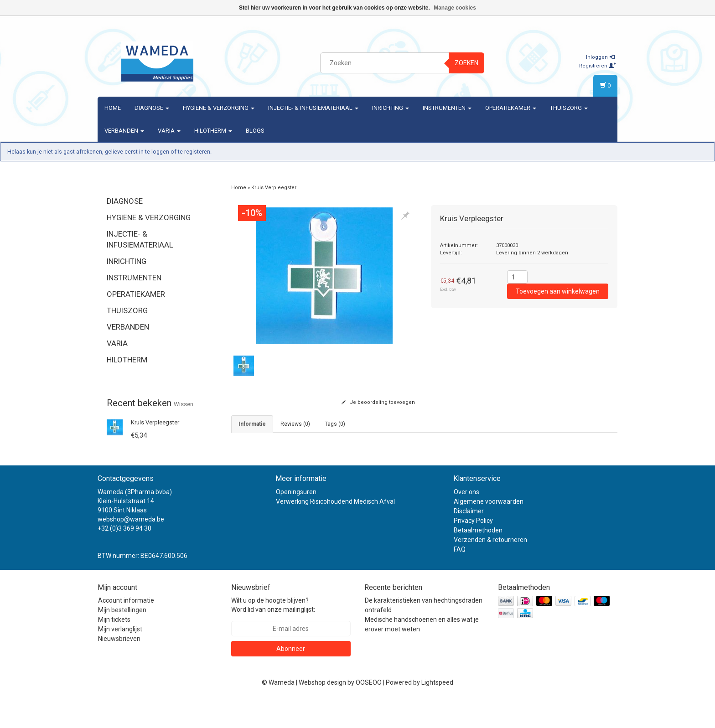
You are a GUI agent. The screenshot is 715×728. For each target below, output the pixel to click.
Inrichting (391, 108)
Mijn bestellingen (122, 638)
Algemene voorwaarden (489, 530)
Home (113, 108)
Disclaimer (469, 539)
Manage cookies (455, 8)
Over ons (466, 520)
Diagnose (152, 108)
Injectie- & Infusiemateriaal (313, 108)
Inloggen (600, 57)
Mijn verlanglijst (120, 657)
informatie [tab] (252, 424)
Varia (169, 131)
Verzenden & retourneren (490, 568)
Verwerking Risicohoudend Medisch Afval (335, 530)
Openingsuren (296, 520)
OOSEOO (369, 711)
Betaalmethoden (478, 558)
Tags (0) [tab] (335, 424)
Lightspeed (437, 711)
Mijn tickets (114, 648)
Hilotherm (213, 131)
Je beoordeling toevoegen (378, 402)
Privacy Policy (473, 549)
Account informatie (126, 629)
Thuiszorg (569, 108)
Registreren (598, 66)
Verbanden (124, 131)
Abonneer (291, 677)
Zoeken (466, 63)
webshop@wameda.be (131, 547)
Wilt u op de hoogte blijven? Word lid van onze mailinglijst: (273, 633)
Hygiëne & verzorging (219, 108)
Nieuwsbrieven (119, 667)
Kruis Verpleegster (155, 422)
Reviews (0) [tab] (295, 424)
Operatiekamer (511, 108)
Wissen (184, 404)
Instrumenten (447, 108)
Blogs (255, 131)
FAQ (460, 578)
